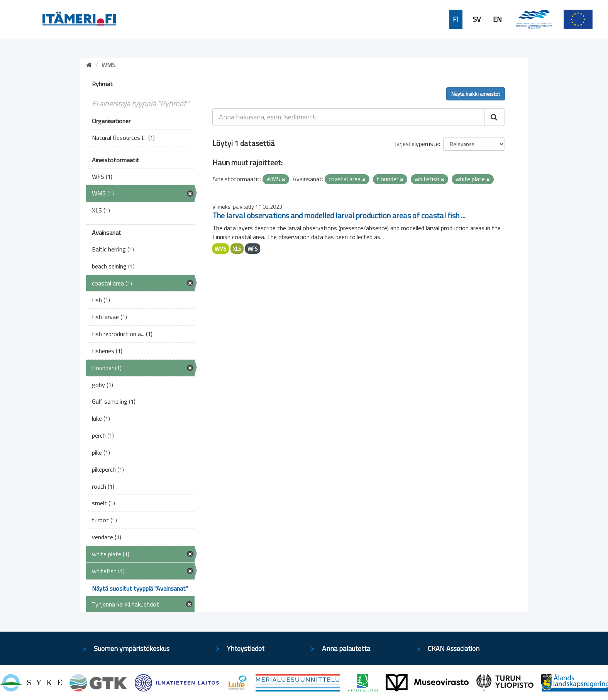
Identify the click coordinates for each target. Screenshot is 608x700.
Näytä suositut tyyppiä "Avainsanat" (140, 588)
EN (497, 19)
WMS (221, 249)
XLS (237, 249)
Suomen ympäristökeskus (132, 648)
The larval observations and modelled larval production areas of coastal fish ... (339, 215)
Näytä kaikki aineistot (476, 94)
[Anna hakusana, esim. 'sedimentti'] (348, 117)
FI (456, 19)
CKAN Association (454, 648)
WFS (253, 249)
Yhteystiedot (246, 648)
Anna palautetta (346, 648)
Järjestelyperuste (417, 144)
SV (477, 19)
